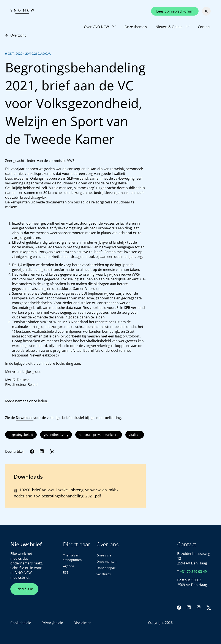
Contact (204, 27)
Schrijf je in (24, 589)
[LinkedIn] (42, 451)
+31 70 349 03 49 (193, 572)
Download (25, 418)
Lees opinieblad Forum (175, 11)
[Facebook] (32, 451)
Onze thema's (136, 27)
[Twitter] (52, 451)
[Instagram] (199, 607)
